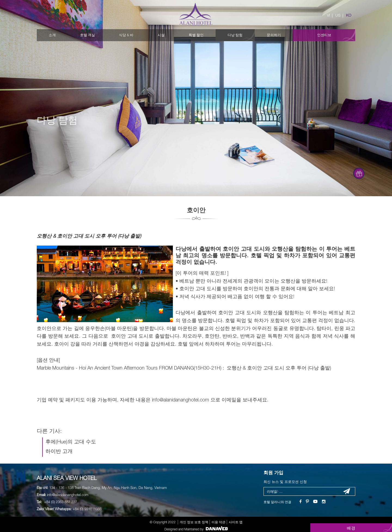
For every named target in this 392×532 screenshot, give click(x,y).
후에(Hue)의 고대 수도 (71, 442)
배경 (351, 528)
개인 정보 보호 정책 (194, 522)
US (338, 15)
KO (349, 15)
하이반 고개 (59, 451)
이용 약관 (218, 522)
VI (328, 15)
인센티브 (324, 35)
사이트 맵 (236, 522)
